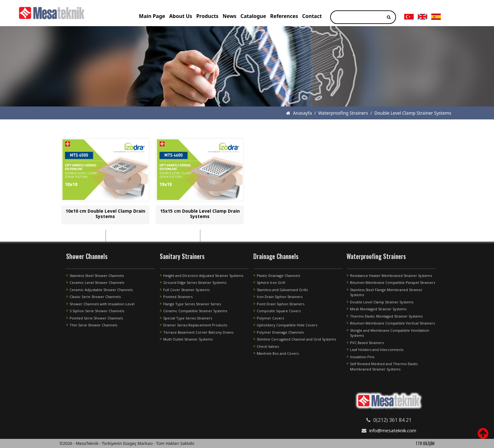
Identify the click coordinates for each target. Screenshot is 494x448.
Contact (312, 16)
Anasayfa (299, 113)
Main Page (152, 16)
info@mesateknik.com (393, 430)
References (284, 16)
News (229, 16)
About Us (181, 16)
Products (207, 16)
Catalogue (253, 16)
